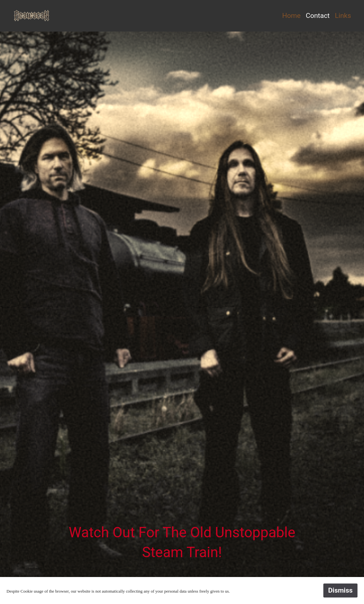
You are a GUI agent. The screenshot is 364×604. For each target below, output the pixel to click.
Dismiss (340, 590)
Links (343, 16)
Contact (318, 16)
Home (292, 16)
